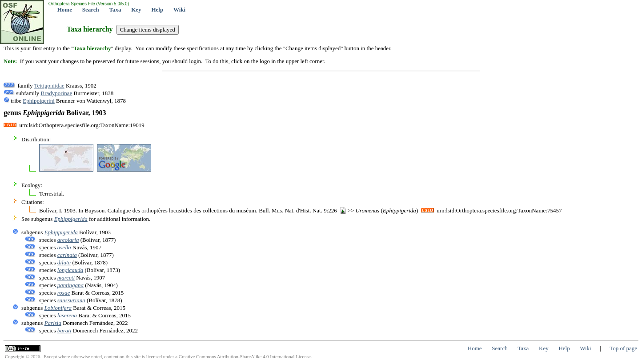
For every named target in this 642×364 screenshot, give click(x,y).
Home (65, 10)
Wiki (179, 10)
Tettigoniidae (49, 86)
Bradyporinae (57, 93)
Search (91, 10)
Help (157, 10)
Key (136, 10)
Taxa (115, 10)
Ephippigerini (39, 101)
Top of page (623, 348)
